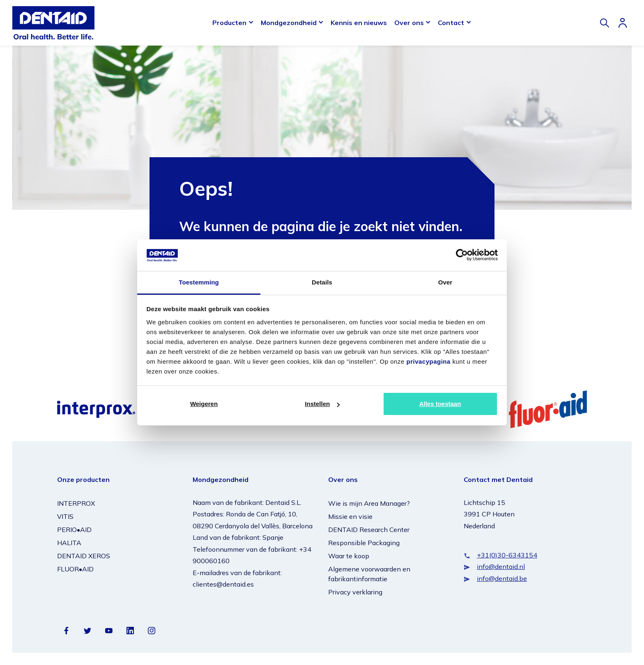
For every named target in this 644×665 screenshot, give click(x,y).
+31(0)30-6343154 (507, 555)
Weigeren (204, 404)
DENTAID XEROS (84, 556)
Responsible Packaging (364, 543)
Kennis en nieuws (359, 23)
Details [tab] (322, 282)
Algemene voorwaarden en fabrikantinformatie (369, 574)
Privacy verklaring (355, 592)
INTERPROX (76, 503)
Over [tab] (445, 282)
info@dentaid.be (502, 578)
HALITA (69, 543)
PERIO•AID (74, 530)
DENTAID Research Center (369, 530)
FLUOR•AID (75, 569)
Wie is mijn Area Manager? (369, 503)
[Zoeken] (605, 23)
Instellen (322, 404)
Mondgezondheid (289, 23)
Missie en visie (350, 516)
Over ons (409, 23)
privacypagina (428, 361)
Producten (229, 23)
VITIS (65, 516)
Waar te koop (349, 556)
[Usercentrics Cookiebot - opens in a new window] (462, 255)
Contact (451, 23)
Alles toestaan (440, 404)
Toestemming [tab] (199, 282)
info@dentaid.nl (501, 566)
